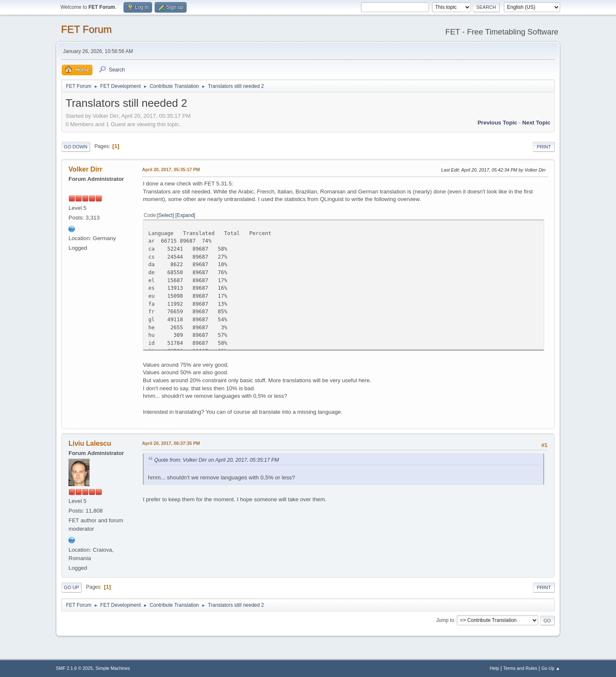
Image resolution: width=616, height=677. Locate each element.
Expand (186, 215)
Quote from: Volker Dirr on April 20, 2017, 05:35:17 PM (217, 460)
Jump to (445, 620)
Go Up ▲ (551, 668)
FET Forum (86, 29)
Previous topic (497, 123)
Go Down (76, 147)
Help (495, 668)
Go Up (71, 587)
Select (165, 215)
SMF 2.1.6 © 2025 (74, 668)
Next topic (536, 123)
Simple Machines (113, 668)
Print (544, 147)
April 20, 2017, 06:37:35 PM (171, 443)
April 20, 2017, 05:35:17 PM (171, 169)
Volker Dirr (86, 169)
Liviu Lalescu (90, 443)
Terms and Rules (520, 668)
